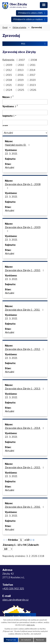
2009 (9, 65)
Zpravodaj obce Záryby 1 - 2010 (25, 270)
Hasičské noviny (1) (18, 145)
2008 (34, 60)
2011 (33, 65)
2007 (22, 60)
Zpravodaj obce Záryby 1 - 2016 (25, 507)
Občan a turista (19, 27)
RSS (34, 44)
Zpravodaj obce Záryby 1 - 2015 (25, 468)
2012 (9, 70)
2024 (9, 90)
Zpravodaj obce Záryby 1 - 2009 (23, 229)
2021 (9, 85)
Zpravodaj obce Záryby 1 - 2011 (25, 310)
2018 (9, 80)
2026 (33, 90)
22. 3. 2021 (11, 154)
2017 (32, 75)
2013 (21, 70)
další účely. (31, 625)
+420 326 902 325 (13, 589)
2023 (33, 85)
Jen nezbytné (26, 640)
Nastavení (40, 640)
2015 (9, 75)
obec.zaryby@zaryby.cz (15, 600)
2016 (21, 75)
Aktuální (10, 168)
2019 (21, 80)
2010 (21, 65)
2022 (21, 85)
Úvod (5, 27)
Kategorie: (8, 60)
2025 (21, 90)
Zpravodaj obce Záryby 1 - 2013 (25, 389)
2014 (32, 70)
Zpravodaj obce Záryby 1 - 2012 (25, 349)
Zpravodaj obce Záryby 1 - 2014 (25, 428)
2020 (33, 80)
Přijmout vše (11, 640)
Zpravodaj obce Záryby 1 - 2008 (23, 186)
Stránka (13, 540)
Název (7, 97)
